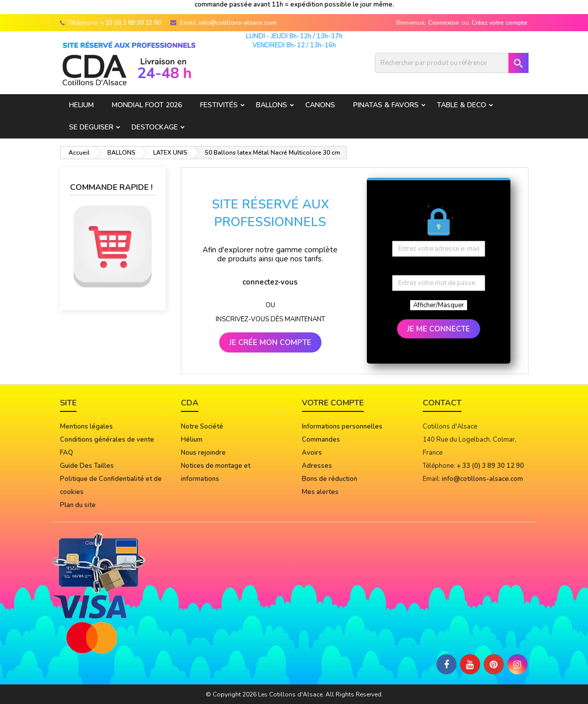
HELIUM (81, 105)
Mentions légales (86, 427)
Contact (442, 403)
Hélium (192, 440)
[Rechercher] (452, 63)
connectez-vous (270, 282)
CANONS (320, 105)
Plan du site (78, 505)
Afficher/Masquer (439, 305)
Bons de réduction (330, 479)
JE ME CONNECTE (439, 329)
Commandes (321, 440)
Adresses (317, 466)
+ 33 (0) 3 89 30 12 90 (130, 23)
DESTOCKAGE (155, 127)
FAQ (67, 453)
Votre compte (333, 403)
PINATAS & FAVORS (386, 105)
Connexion (444, 23)
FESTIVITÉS (219, 105)
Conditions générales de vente (107, 440)
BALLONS (272, 105)
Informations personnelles (342, 427)
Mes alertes (320, 492)
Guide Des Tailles (87, 466)
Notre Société (202, 427)
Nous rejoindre (203, 453)
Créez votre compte (500, 23)
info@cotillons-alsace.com (238, 23)
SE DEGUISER (91, 127)
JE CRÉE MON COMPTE (270, 342)
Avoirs (312, 453)
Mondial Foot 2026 (147, 105)
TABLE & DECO (462, 105)
